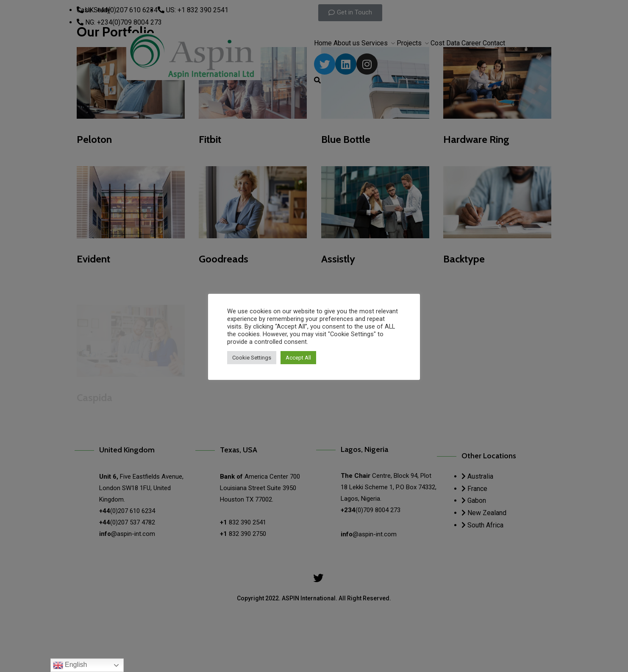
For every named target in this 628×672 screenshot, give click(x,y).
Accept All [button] (298, 358)
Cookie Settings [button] (252, 358)
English (70, 665)
